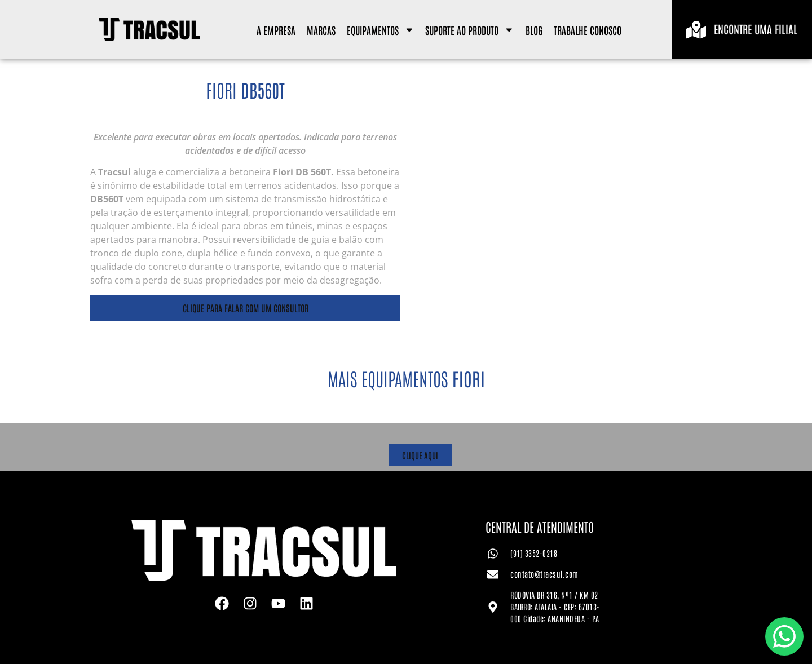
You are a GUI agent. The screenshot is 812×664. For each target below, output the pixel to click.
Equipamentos (381, 30)
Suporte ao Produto (470, 30)
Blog (534, 30)
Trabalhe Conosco (588, 30)
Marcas (321, 30)
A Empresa (276, 30)
